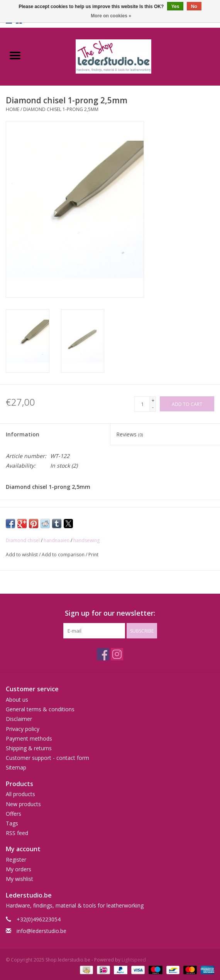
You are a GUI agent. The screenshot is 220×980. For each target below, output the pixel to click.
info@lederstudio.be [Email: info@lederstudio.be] (41, 931)
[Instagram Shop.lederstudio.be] (117, 654)
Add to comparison (64, 555)
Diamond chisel (23, 540)
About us (17, 700)
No (194, 7)
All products (20, 794)
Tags (12, 823)
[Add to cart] (187, 404)
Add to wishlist (22, 555)
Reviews (129, 434)
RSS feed (17, 833)
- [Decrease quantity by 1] (153, 407)
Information (23, 434)
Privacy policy (23, 729)
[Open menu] (15, 55)
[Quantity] (142, 404)
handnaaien (57, 540)
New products (23, 804)
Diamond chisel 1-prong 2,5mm (61, 109)
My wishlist (19, 879)
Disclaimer (19, 719)
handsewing (86, 540)
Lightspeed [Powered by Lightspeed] (134, 960)
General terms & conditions (40, 709)
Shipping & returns (29, 748)
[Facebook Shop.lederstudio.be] (103, 654)
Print (93, 555)
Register (16, 860)
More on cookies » (111, 16)
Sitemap (16, 767)
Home (13, 109)
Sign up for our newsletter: (110, 613)
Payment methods (29, 738)
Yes (175, 7)
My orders (19, 869)
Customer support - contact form (47, 758)
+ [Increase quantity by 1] (153, 400)
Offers (14, 814)
